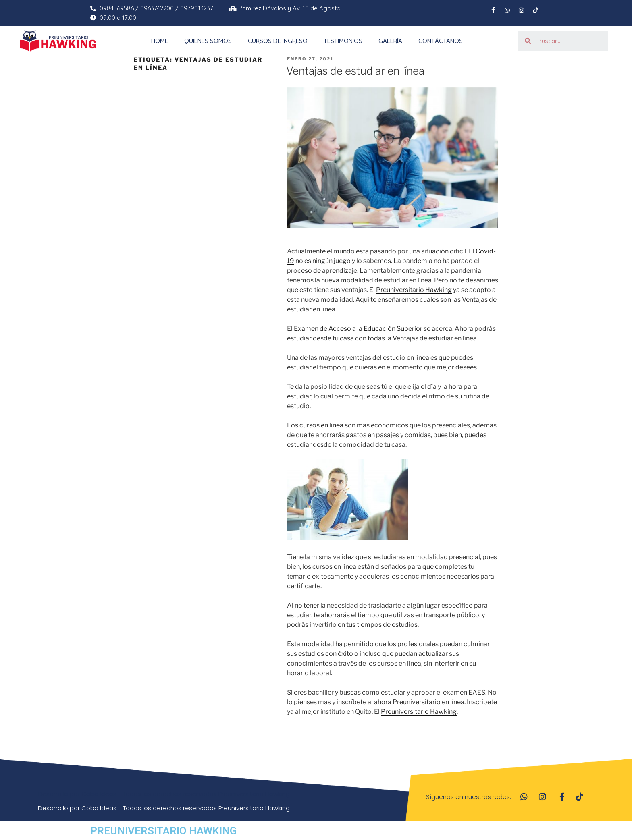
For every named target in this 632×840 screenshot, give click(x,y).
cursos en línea (321, 425)
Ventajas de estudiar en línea (355, 71)
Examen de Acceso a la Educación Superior (358, 329)
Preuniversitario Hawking (414, 290)
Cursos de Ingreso (278, 41)
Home (160, 41)
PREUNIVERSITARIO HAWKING (164, 831)
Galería (390, 41)
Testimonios (343, 41)
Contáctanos (441, 41)
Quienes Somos (208, 41)
